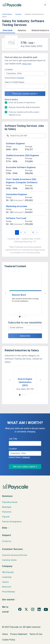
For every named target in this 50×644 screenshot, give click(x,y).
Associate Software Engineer (21, 167)
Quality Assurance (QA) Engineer (23, 155)
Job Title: (13, 439)
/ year (31, 43)
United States (7, 14)
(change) (20, 78)
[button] (8, 30)
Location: (9, 69)
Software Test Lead (16, 218)
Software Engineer (16, 144)
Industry (18, 14)
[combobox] (25, 74)
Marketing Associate (17, 206)
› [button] (28, 293)
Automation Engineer (17, 194)
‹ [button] (22, 293)
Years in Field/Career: (15, 82)
